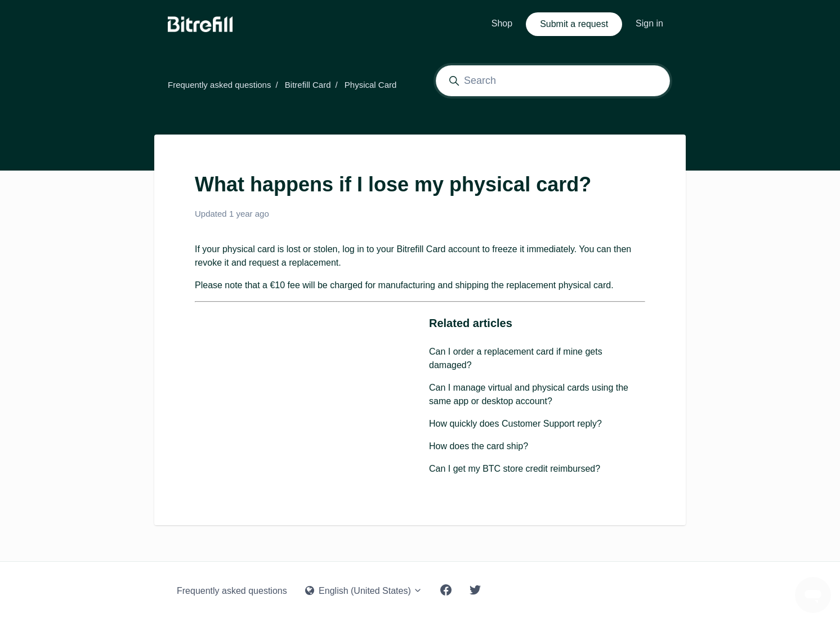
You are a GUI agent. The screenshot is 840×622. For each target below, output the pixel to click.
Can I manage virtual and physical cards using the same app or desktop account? (529, 394)
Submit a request (574, 24)
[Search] (553, 81)
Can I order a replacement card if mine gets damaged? (516, 358)
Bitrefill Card (308, 85)
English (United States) (364, 591)
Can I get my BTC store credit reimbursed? (515, 469)
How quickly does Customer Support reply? (515, 424)
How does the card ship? (479, 446)
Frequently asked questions (219, 85)
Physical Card (371, 85)
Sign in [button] (649, 23)
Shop (502, 23)
